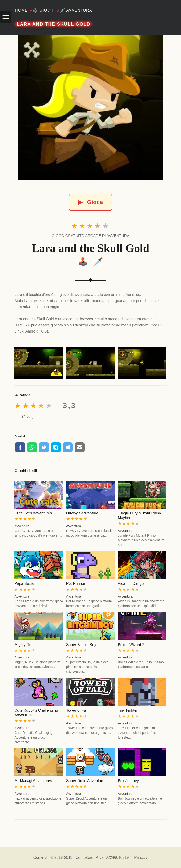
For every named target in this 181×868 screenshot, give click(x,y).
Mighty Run (24, 645)
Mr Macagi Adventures (33, 781)
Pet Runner (76, 584)
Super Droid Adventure (85, 781)
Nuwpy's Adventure (82, 513)
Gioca (91, 202)
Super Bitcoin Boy (81, 645)
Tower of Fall (77, 710)
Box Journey (128, 781)
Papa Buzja (24, 584)
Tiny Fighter (128, 710)
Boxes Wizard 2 (131, 645)
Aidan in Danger (131, 584)
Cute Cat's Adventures (33, 513)
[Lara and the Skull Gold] (90, 108)
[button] (6, 17)
